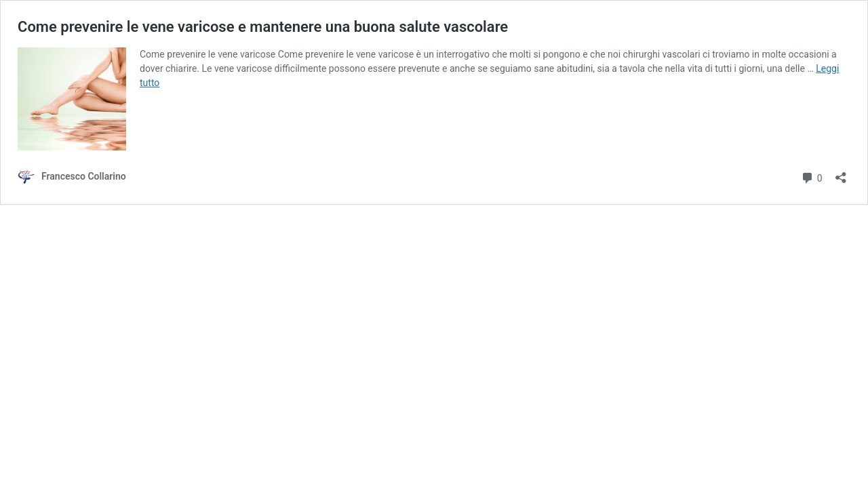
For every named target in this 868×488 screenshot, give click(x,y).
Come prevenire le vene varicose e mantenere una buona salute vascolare (263, 27)
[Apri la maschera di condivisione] (841, 173)
